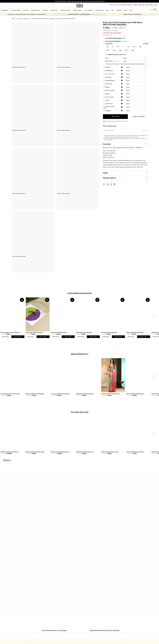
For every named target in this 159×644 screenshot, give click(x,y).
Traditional (26, 19)
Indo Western (54, 10)
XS (108, 47)
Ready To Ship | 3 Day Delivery (133, 14)
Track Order (123, 5)
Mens (107, 10)
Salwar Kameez (35, 10)
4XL (108, 50)
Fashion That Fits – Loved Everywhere (79, 14)
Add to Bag (115, 117)
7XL (127, 50)
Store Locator (142, 5)
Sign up (152, 5)
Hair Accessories (110, 97)
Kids (113, 10)
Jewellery (119, 10)
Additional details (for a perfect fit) (117, 55)
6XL (120, 50)
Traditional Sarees (65, 10)
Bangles (107, 87)
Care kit (107, 100)
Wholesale (130, 5)
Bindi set (108, 94)
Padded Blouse (109, 71)
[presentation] (154, 317)
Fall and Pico (108, 77)
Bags (126, 10)
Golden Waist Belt (110, 80)
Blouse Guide (116, 61)
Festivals (132, 10)
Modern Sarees (77, 10)
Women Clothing (16, 10)
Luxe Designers (89, 10)
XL (128, 47)
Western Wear (99, 10)
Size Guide (146, 43)
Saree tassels (109, 84)
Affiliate (135, 5)
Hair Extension (109, 104)
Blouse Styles (109, 61)
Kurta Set (26, 10)
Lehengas (45, 10)
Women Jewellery (110, 90)
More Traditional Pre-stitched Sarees (54, 631)
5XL (114, 50)
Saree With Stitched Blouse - (116, 41)
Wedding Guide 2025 (114, 5)
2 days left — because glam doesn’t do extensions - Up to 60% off (26, 14)
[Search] (150, 10)
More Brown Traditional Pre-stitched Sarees (105, 631)
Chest (107, 58)
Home (13, 19)
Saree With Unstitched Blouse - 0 (115, 38)
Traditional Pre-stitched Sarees (39, 19)
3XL (140, 47)
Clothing (19, 19)
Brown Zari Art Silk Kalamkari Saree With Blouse (62, 19)
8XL (133, 50)
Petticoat (108, 67)
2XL (134, 47)
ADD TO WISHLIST (139, 117)
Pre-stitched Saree (110, 74)
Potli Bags (108, 111)
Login (147, 5)
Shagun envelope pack (109, 107)
